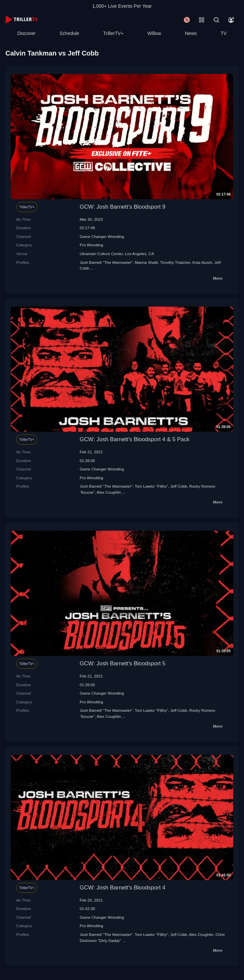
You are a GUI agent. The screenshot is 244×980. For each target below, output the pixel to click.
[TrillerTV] (22, 20)
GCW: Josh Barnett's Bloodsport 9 (123, 207)
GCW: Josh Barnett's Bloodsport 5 (123, 663)
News (191, 33)
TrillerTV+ (113, 33)
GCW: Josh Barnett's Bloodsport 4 (123, 888)
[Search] (216, 20)
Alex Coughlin (109, 492)
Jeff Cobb (179, 486)
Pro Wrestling (92, 245)
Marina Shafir (146, 262)
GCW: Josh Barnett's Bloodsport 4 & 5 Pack (135, 439)
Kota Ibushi (202, 262)
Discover (27, 33)
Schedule (69, 33)
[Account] (231, 20)
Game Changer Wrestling (102, 236)
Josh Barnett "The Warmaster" (106, 262)
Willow (154, 33)
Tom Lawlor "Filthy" (151, 486)
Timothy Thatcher (175, 262)
